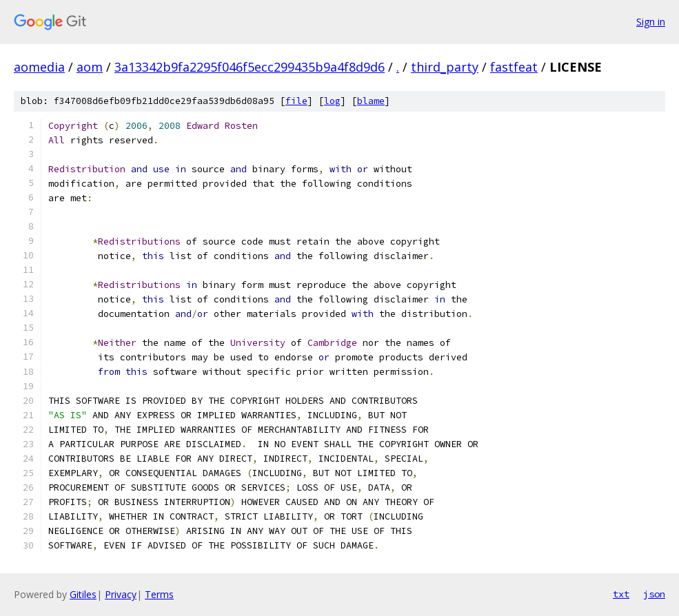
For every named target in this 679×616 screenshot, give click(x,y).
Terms (159, 594)
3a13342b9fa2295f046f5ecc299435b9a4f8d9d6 (250, 67)
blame (371, 101)
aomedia (39, 67)
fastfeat (514, 67)
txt (621, 594)
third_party (445, 67)
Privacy (121, 594)
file (296, 101)
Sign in (651, 22)
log (332, 101)
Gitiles (83, 594)
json (654, 594)
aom (90, 67)
